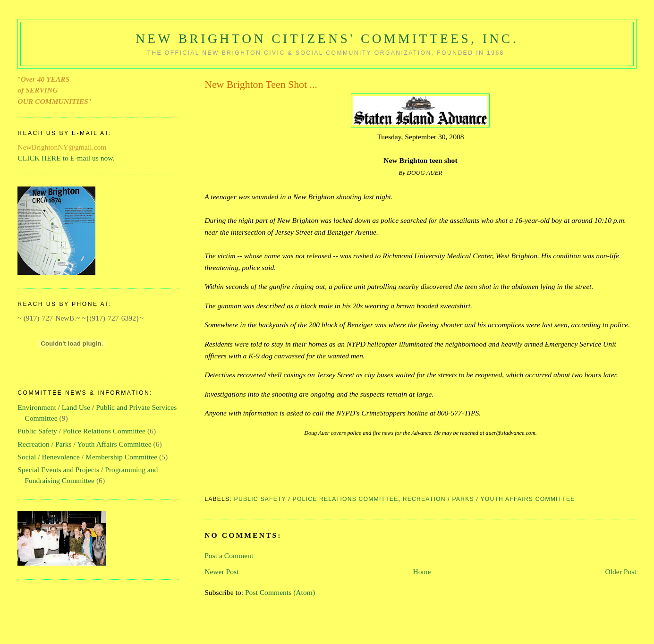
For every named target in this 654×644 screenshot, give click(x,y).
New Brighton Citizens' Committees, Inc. (327, 39)
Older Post (620, 572)
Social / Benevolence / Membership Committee (87, 457)
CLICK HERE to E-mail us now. (66, 158)
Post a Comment (229, 555)
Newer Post (221, 572)
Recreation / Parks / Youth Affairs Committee (489, 499)
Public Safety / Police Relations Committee (316, 499)
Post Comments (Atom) (280, 592)
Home (422, 572)
